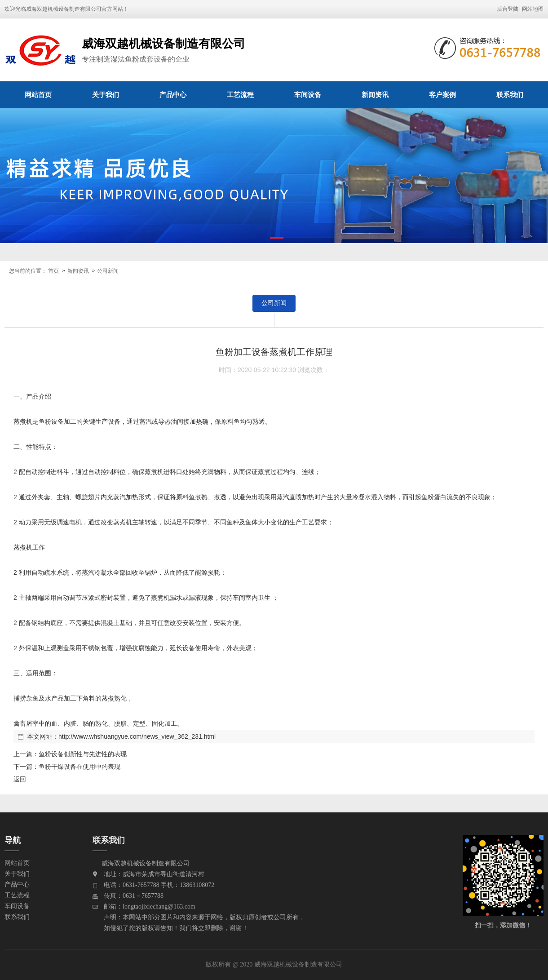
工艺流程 (240, 95)
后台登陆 (508, 9)
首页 (53, 271)
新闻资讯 (375, 95)
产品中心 (173, 95)
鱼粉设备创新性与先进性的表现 (83, 754)
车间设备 (308, 95)
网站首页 (38, 95)
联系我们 (510, 95)
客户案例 (442, 95)
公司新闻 (108, 271)
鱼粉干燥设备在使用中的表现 (80, 767)
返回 (20, 779)
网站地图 (533, 9)
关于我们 (106, 95)
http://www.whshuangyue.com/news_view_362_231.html (137, 736)
